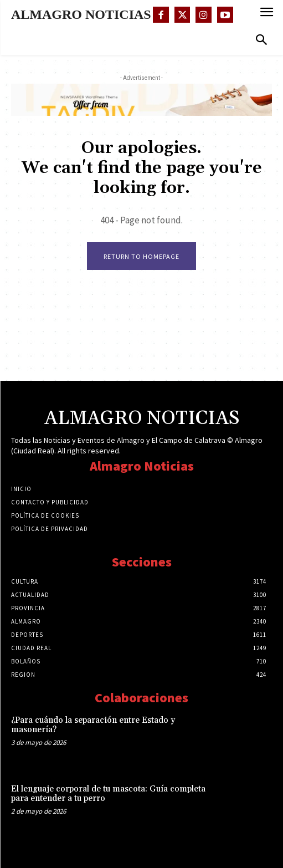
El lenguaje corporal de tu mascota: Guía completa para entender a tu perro (108, 794)
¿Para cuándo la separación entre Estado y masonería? (93, 725)
